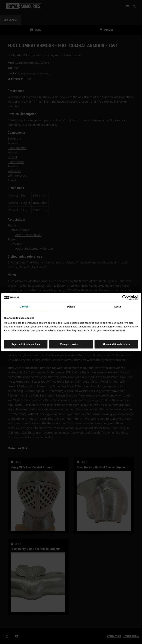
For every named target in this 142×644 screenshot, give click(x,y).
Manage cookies (71, 344)
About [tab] (118, 306)
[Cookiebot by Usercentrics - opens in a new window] (125, 297)
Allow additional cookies (116, 344)
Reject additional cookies (26, 344)
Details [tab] (71, 306)
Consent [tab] (25, 306)
